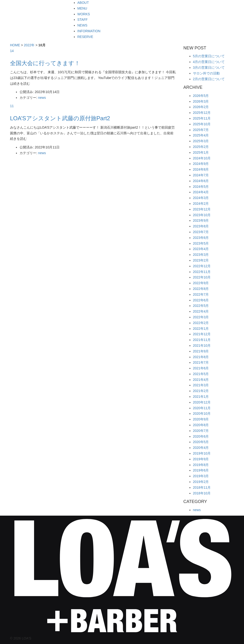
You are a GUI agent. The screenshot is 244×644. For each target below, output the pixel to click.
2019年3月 (201, 476)
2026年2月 (201, 107)
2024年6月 (201, 181)
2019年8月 (201, 465)
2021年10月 (202, 346)
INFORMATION (89, 31)
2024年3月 (201, 198)
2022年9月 (201, 283)
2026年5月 (201, 96)
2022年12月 (202, 266)
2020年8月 (201, 425)
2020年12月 (202, 402)
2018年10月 (202, 493)
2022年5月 (201, 306)
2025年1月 (201, 152)
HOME (15, 45)
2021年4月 (201, 380)
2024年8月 (201, 169)
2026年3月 (201, 101)
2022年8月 (201, 289)
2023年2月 (201, 260)
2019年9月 (201, 459)
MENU (82, 8)
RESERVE (85, 37)
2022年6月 (201, 300)
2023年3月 (201, 255)
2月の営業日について (209, 79)
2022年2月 (201, 323)
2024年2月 (201, 204)
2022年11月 (202, 272)
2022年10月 (202, 277)
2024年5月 (201, 187)
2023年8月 (201, 226)
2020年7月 (201, 431)
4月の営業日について (209, 62)
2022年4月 (201, 311)
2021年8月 (201, 357)
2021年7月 (201, 362)
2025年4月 (201, 135)
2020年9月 (201, 419)
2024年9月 (201, 164)
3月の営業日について (209, 68)
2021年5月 (201, 374)
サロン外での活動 (206, 73)
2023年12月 (202, 209)
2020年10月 (202, 414)
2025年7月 (201, 130)
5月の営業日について (209, 56)
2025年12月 (202, 113)
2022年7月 (201, 294)
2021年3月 (201, 385)
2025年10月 (202, 124)
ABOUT (83, 3)
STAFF (83, 20)
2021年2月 (201, 391)
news (42, 98)
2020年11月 (202, 408)
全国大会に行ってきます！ (45, 63)
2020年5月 (201, 442)
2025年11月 (202, 118)
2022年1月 (201, 329)
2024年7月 (201, 175)
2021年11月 (202, 340)
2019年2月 (201, 482)
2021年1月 (201, 397)
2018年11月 (202, 487)
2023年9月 (201, 220)
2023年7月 (201, 232)
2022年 (29, 45)
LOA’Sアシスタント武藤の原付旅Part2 (60, 118)
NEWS (82, 25)
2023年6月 (201, 238)
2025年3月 (201, 141)
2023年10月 (202, 215)
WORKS (84, 14)
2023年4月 (201, 249)
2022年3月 (201, 317)
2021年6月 (201, 368)
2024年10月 (202, 158)
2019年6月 (201, 470)
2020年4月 (201, 448)
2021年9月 (201, 351)
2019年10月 (202, 453)
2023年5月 (201, 243)
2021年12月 (202, 334)
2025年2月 (201, 147)
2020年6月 (201, 436)
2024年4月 (201, 192)
